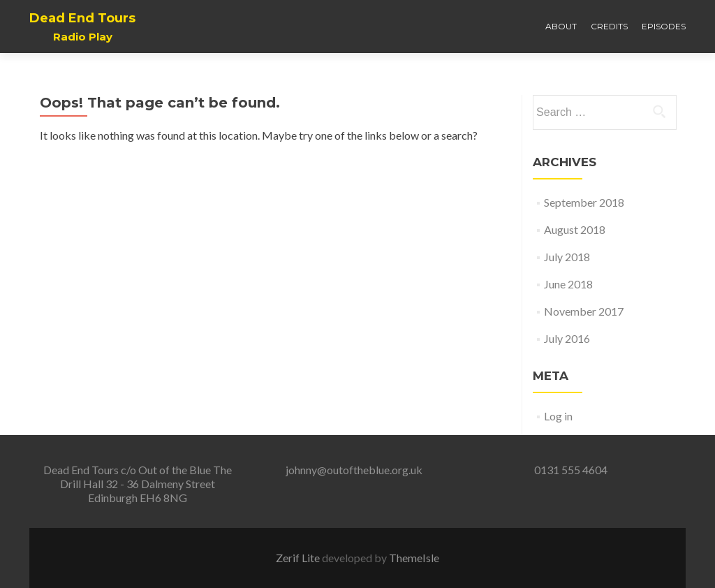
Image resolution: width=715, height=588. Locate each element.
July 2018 (567, 257)
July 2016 (567, 338)
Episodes (664, 26)
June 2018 (568, 284)
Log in (558, 416)
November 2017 (584, 311)
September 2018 (584, 202)
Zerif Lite (299, 558)
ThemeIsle (414, 558)
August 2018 (575, 229)
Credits (609, 26)
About (561, 26)
